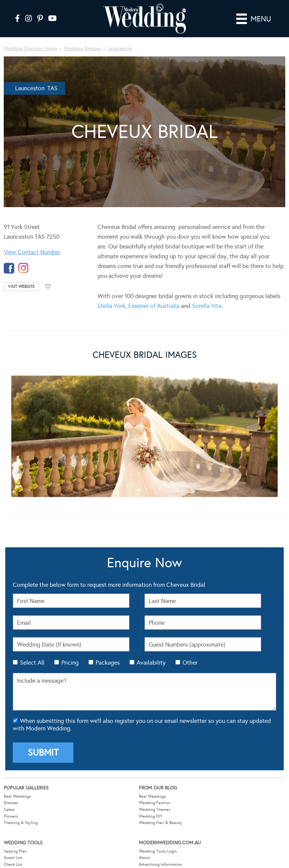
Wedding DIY (151, 816)
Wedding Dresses (83, 48)
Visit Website (21, 287)
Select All (32, 663)
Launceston (120, 48)
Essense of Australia (154, 306)
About (144, 858)
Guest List (13, 858)
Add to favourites (48, 287)
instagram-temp (23, 268)
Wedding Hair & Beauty (160, 823)
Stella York (111, 306)
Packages (108, 663)
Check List (13, 864)
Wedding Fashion (155, 803)
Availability (151, 663)
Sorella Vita (207, 306)
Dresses (11, 803)
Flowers (11, 816)
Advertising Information (160, 864)
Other (190, 663)
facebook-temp (9, 268)
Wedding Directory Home (31, 48)
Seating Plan (15, 851)
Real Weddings (17, 796)
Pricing (70, 663)
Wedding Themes (155, 810)
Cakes (9, 810)
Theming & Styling (21, 823)
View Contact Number (32, 252)
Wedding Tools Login (158, 851)
